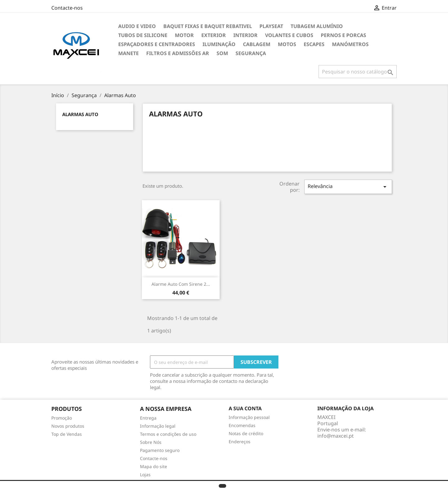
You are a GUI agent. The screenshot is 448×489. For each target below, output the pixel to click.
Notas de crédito (246, 433)
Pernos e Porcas (343, 35)
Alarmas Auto (80, 114)
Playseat (271, 26)
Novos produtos (68, 426)
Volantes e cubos (289, 35)
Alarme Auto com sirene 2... (181, 284)
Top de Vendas (67, 434)
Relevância (348, 187)
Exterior (214, 35)
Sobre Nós (151, 442)
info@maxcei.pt (336, 436)
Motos (287, 44)
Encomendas (242, 425)
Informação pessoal (249, 417)
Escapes (314, 44)
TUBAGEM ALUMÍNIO (317, 26)
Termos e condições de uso (168, 434)
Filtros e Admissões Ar (178, 53)
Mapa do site (154, 466)
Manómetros (350, 44)
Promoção (62, 418)
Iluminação (219, 44)
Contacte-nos (67, 8)
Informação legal (158, 426)
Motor (184, 35)
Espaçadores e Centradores (157, 44)
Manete (128, 53)
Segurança (251, 53)
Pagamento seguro (160, 450)
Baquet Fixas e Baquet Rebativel (208, 26)
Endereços (240, 442)
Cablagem (257, 44)
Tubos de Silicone (143, 35)
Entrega (148, 418)
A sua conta (245, 408)
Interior (245, 35)
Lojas (145, 475)
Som (222, 53)
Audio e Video (137, 26)
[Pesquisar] (358, 72)
